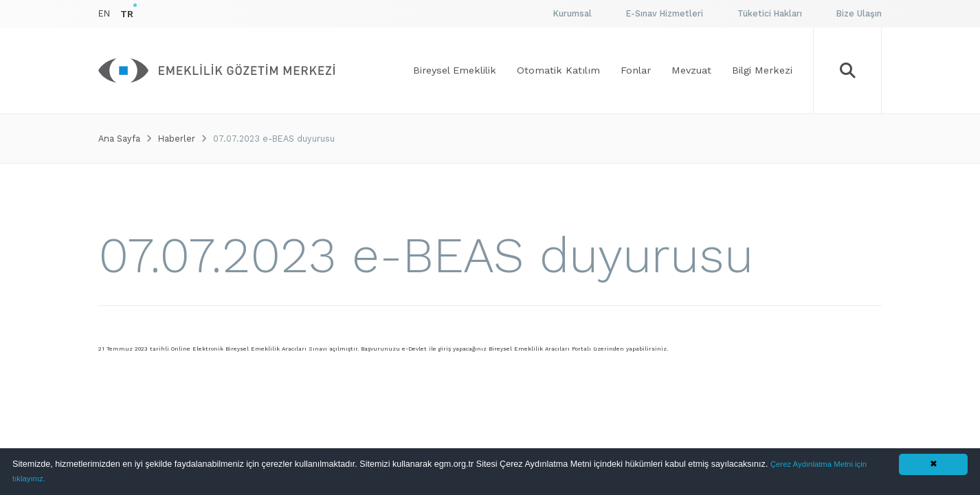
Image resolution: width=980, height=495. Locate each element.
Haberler (177, 139)
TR (127, 14)
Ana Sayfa (119, 139)
